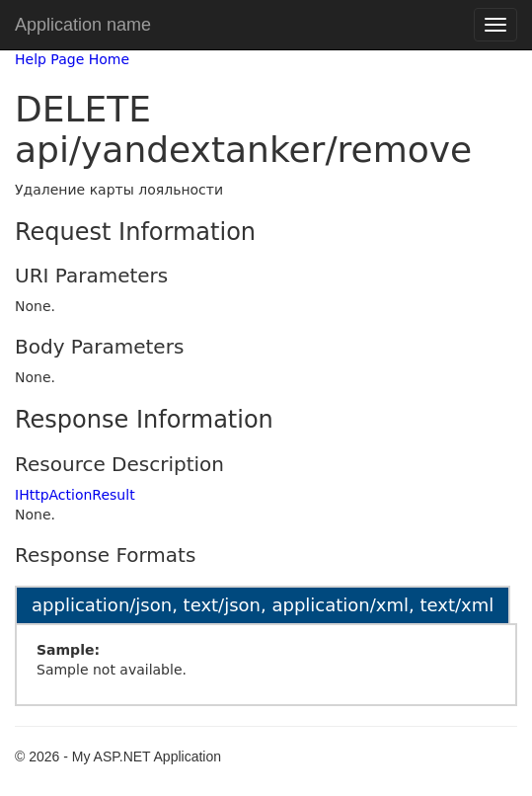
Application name (83, 25)
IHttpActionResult (75, 495)
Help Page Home (72, 59)
